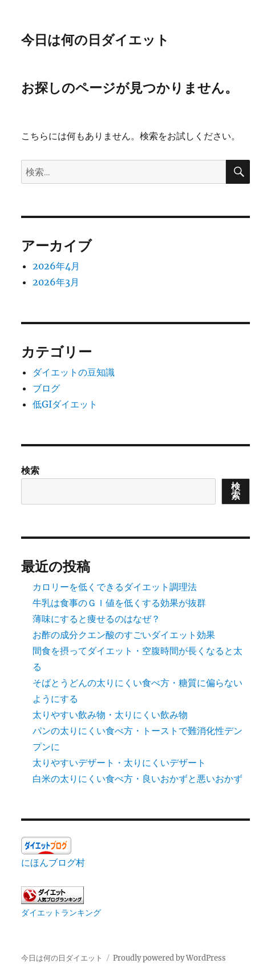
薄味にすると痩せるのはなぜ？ (96, 619)
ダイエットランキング (61, 913)
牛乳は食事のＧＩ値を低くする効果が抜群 (119, 603)
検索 (30, 470)
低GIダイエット (65, 404)
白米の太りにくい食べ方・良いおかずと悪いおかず (137, 779)
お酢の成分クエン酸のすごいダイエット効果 (124, 635)
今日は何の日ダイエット (95, 40)
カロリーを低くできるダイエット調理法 (115, 587)
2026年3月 (56, 282)
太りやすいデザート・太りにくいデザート (119, 763)
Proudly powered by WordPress (169, 958)
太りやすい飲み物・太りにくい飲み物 (110, 715)
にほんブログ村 (53, 862)
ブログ (46, 388)
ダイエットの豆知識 (74, 372)
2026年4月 (56, 266)
